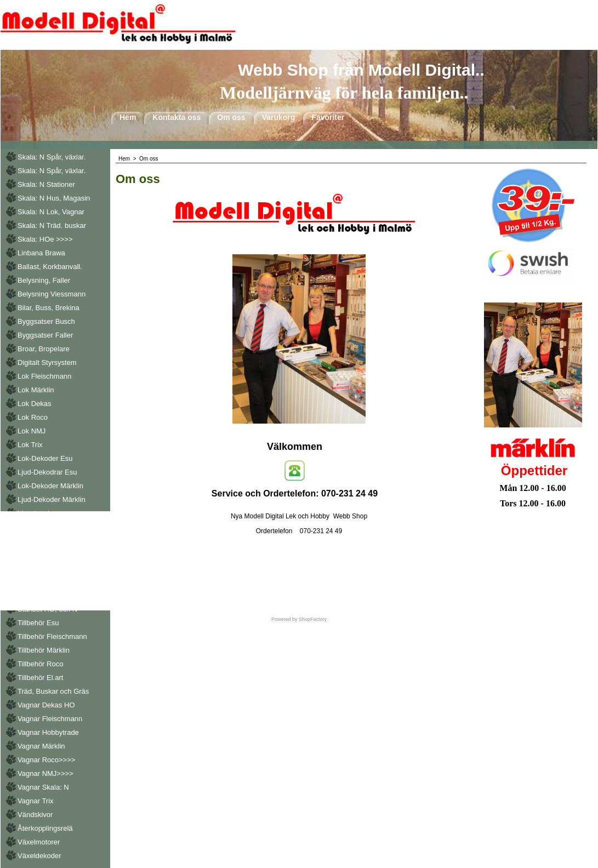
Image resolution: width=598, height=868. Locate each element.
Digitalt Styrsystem (47, 362)
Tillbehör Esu (38, 623)
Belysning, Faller (44, 280)
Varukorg (279, 117)
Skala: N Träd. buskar (52, 225)
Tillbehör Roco (40, 664)
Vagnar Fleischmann (50, 719)
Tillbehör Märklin (44, 650)
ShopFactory (312, 619)
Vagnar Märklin (41, 746)
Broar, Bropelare (44, 349)
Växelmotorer (39, 842)
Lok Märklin (36, 390)
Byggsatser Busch (46, 321)
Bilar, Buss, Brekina (49, 308)
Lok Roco (33, 417)
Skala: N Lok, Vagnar (51, 212)
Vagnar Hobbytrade (48, 732)
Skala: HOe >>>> (45, 239)
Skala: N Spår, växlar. (52, 157)
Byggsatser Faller (45, 335)
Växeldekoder (39, 856)
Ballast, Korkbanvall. (50, 267)
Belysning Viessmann (52, 294)
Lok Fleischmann (44, 376)
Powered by (284, 619)
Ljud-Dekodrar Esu (47, 472)
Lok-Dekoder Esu (45, 458)
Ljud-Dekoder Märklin (52, 499)
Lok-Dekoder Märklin (50, 486)
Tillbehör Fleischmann (52, 636)
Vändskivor (35, 815)
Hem (128, 117)
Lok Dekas (34, 404)
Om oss (231, 117)
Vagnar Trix (36, 801)
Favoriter (328, 117)
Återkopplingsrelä (45, 828)
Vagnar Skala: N (43, 787)
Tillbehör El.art (40, 678)
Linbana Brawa (41, 253)
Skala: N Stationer (46, 184)
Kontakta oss (176, 117)
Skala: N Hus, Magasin (54, 198)
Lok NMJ (32, 431)
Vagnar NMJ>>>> (45, 773)
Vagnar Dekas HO (46, 705)
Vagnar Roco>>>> (46, 760)
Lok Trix (30, 445)
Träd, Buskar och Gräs (53, 691)
